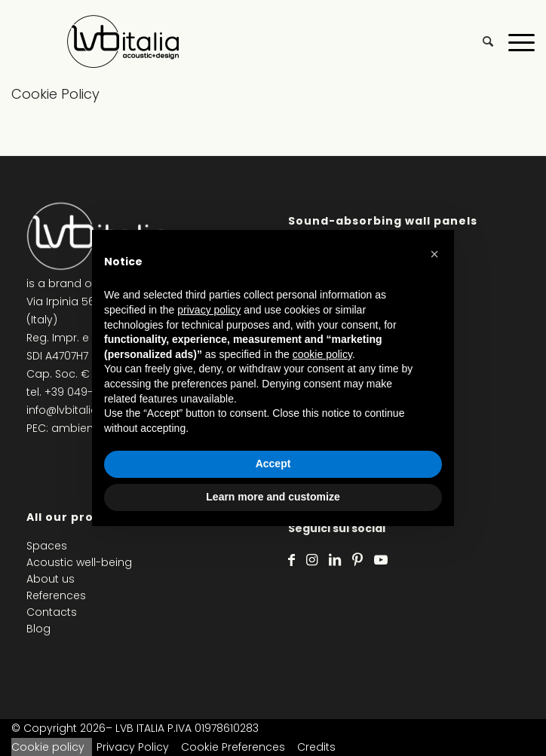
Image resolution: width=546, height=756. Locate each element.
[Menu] (514, 41)
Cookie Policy (55, 94)
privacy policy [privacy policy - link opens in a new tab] (209, 310)
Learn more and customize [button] (273, 497)
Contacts (52, 612)
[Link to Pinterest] (357, 560)
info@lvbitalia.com (76, 410)
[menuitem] (480, 41)
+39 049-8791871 (87, 392)
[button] (434, 254)
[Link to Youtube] (381, 560)
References (56, 595)
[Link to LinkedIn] (335, 560)
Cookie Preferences (233, 747)
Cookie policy (48, 747)
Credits (316, 747)
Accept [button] (273, 464)
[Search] (480, 41)
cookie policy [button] (322, 354)
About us (51, 579)
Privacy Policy (133, 747)
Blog (38, 629)
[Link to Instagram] (312, 560)
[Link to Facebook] (291, 560)
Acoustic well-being (79, 562)
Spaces (47, 546)
